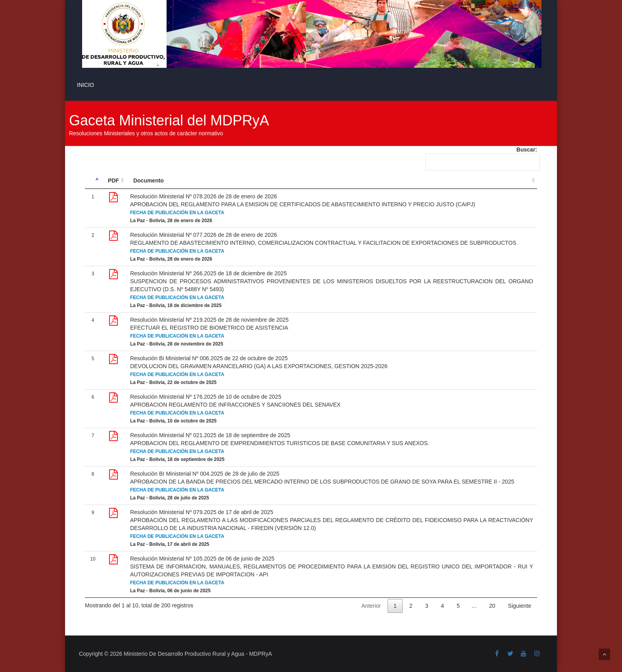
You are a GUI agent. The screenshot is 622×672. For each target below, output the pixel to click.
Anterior (371, 606)
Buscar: (481, 158)
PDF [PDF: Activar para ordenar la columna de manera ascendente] (113, 180)
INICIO (85, 85)
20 (492, 606)
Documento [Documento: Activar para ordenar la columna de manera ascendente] (149, 180)
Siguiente (520, 606)
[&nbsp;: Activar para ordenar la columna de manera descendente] (93, 181)
